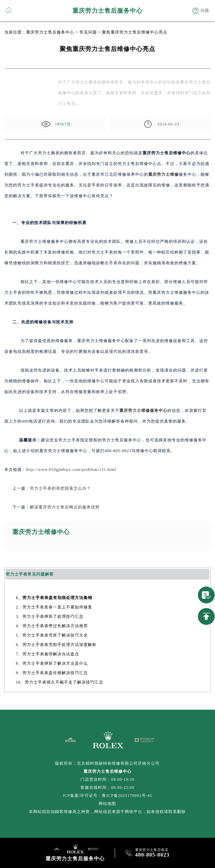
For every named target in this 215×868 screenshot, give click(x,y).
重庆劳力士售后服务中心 (50, 32)
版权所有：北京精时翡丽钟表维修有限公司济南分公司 (107, 763)
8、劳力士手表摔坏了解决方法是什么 (52, 663)
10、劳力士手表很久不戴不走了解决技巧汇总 (60, 682)
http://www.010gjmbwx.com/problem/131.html (71, 470)
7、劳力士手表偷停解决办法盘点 (47, 654)
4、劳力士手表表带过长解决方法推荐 (52, 626)
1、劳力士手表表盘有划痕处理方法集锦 (54, 598)
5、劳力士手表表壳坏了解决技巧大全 (52, 635)
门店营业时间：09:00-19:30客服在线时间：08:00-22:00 (107, 783)
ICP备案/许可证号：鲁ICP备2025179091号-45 (107, 796)
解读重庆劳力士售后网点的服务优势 (65, 507)
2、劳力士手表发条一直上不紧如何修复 (54, 607)
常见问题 (88, 32)
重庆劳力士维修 (164, 174)
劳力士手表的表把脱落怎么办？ (60, 488)
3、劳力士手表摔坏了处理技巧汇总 (50, 616)
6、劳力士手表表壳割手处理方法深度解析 (56, 645)
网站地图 (107, 804)
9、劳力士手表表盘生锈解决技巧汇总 (52, 673)
